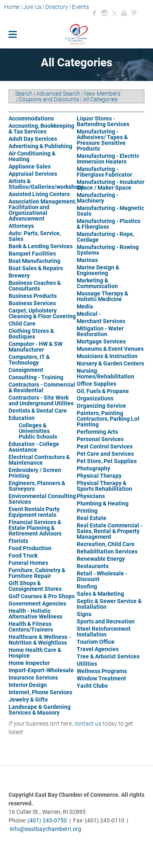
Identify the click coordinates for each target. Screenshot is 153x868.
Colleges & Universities (34, 428)
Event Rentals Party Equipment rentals (34, 512)
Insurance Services (33, 678)
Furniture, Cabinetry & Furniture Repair (37, 573)
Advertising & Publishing (40, 146)
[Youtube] (124, 13)
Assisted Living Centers (39, 194)
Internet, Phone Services (40, 692)
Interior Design (28, 685)
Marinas (87, 260)
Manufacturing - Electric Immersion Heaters (108, 159)
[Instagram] (104, 13)
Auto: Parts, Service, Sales (35, 236)
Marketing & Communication (97, 283)
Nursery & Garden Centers (110, 363)
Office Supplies (96, 384)
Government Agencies (37, 603)
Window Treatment (101, 678)
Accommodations (31, 118)
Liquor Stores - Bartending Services (103, 121)
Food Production (30, 548)
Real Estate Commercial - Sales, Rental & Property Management (110, 531)
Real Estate (92, 518)
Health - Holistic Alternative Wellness (35, 614)
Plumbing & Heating (103, 503)
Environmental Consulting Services (42, 499)
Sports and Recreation (106, 621)
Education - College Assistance (34, 447)
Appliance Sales (30, 166)
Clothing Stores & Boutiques (31, 334)
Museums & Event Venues (110, 349)
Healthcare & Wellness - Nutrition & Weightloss (40, 640)
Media (85, 306)
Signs (84, 614)
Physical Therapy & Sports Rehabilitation (104, 486)
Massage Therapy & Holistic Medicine (102, 296)
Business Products (33, 296)
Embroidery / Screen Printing (35, 473)
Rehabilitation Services (107, 551)
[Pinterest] (134, 13)
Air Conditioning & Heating (32, 156)
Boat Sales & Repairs (36, 268)
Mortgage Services (101, 341)
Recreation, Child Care (106, 544)
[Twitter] (114, 13)
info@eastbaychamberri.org (45, 829)
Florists (18, 541)
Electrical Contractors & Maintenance (39, 460)
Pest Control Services (105, 446)
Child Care (22, 324)
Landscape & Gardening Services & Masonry (40, 710)
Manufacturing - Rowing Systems (108, 250)
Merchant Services (101, 321)
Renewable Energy (101, 559)
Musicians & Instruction (107, 356)
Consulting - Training (36, 377)
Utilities (87, 664)
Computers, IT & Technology (29, 360)
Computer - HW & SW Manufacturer (35, 347)
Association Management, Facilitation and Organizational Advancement (42, 210)
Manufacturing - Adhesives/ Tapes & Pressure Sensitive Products (102, 140)
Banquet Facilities (32, 254)
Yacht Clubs (92, 686)
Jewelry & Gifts (28, 700)
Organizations (95, 398)
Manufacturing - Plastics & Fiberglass (109, 224)
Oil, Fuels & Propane (103, 391)
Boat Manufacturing (34, 261)
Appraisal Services (33, 174)
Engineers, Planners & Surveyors (37, 486)
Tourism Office (96, 642)
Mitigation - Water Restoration (100, 331)
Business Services (32, 303)
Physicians (91, 496)
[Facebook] (95, 13)
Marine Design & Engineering (98, 270)
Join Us (32, 7)
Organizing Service (101, 406)
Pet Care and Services (105, 454)
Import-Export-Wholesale (41, 670)
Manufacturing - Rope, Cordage (105, 237)
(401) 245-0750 (47, 820)
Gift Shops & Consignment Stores (35, 586)
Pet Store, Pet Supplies (107, 461)
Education (22, 418)
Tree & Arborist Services (108, 656)
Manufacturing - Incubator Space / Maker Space (111, 185)
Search (24, 94)
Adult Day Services (33, 139)
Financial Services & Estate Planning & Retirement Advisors (35, 528)
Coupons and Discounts (49, 99)
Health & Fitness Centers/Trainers (31, 627)
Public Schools (38, 437)
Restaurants (93, 566)
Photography (93, 468)
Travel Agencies (98, 649)
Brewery (19, 275)
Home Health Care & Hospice (35, 653)
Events (80, 7)
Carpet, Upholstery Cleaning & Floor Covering (42, 313)
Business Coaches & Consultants (35, 286)
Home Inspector (29, 663)
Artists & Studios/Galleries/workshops (46, 184)
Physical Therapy (99, 476)
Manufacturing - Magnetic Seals (110, 211)
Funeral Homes (28, 563)
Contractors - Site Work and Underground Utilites (41, 400)
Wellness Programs (102, 671)
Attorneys (21, 226)
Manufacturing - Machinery (98, 198)
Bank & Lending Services (41, 246)
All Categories (100, 99)
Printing (87, 511)
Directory (57, 7)
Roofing (87, 586)
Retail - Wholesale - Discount (102, 576)
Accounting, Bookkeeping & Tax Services (41, 129)
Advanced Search (58, 94)
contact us (88, 724)
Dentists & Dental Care (38, 411)
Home (12, 7)
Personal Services (100, 439)
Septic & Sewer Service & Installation (109, 604)
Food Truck (23, 555)
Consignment (26, 370)
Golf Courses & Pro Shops (42, 596)
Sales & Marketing (100, 594)
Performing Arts (97, 432)
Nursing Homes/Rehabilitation (105, 374)
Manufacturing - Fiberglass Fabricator (104, 172)
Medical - (89, 314)
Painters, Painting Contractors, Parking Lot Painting (108, 419)
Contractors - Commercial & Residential (42, 387)
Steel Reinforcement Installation (104, 632)
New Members (102, 94)
